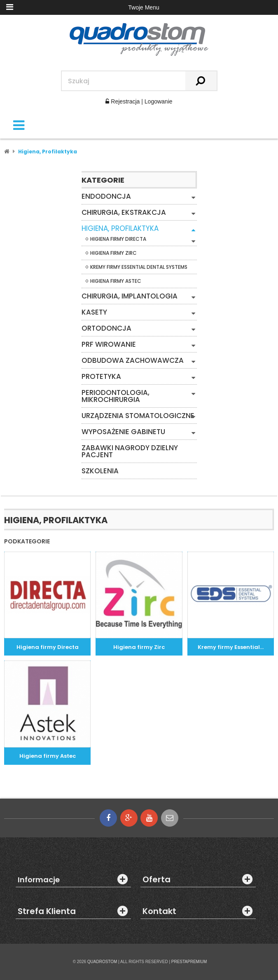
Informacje (39, 880)
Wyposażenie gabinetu (123, 432)
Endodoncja (106, 196)
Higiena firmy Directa (118, 239)
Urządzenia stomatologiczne (138, 416)
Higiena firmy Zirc (113, 253)
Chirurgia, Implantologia (130, 296)
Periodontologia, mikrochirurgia (116, 396)
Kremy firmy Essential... (231, 647)
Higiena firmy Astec (116, 281)
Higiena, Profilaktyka (120, 229)
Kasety (94, 312)
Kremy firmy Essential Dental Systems (139, 267)
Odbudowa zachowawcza (133, 361)
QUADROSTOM (102, 962)
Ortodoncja (106, 328)
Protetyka (101, 377)
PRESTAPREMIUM (189, 962)
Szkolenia (100, 471)
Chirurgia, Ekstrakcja (124, 213)
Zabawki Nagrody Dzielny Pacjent (130, 451)
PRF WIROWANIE (109, 344)
